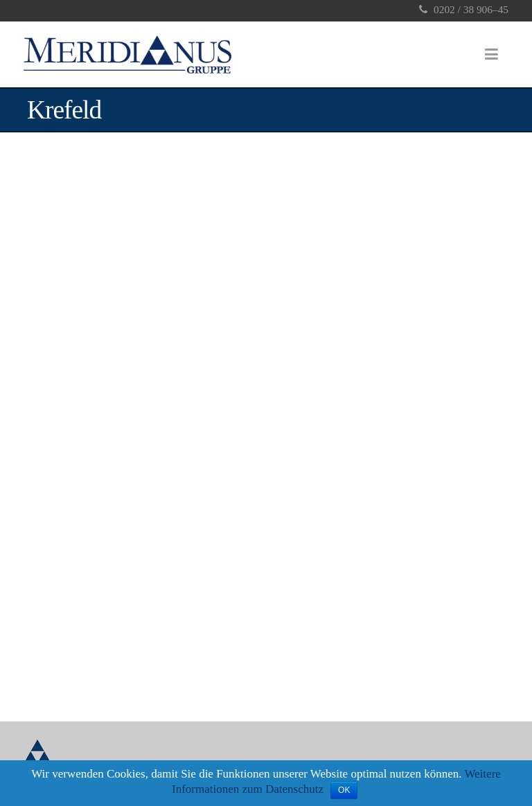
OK (344, 790)
